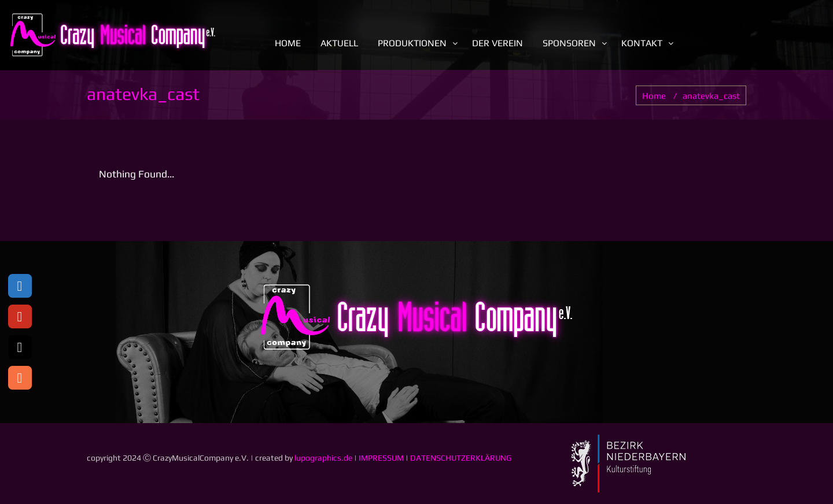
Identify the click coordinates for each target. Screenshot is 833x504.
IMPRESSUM (381, 458)
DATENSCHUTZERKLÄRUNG (461, 458)
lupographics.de (323, 458)
